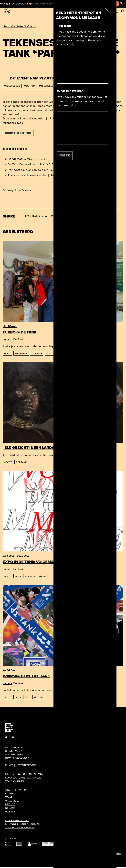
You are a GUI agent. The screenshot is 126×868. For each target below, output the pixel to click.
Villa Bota (12, 802)
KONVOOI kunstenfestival (22, 825)
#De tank (21, 463)
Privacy (10, 812)
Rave (27, 698)
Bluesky (66, 217)
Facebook (33, 217)
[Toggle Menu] (116, 11)
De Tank (10, 809)
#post (8, 463)
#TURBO (72, 354)
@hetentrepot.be (95, 176)
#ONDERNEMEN (55, 354)
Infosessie (21, 354)
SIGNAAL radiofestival (20, 828)
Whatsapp (84, 217)
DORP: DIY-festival (17, 821)
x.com (50, 217)
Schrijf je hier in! (19, 134)
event (7, 354)
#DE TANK (37, 354)
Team (9, 798)
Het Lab (10, 805)
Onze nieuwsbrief (17, 791)
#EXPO (43, 577)
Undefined (117, 854)
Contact (110, 4)
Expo (18, 577)
